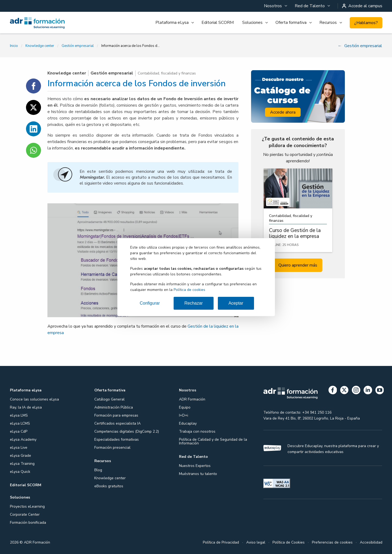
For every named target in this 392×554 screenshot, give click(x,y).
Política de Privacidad (221, 542)
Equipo (185, 407)
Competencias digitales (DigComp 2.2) (127, 431)
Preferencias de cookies (332, 542)
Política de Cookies (289, 542)
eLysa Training (22, 464)
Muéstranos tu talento (198, 474)
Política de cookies (189, 290)
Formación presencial (112, 448)
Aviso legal (256, 542)
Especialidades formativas (117, 439)
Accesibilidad (371, 542)
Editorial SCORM (218, 23)
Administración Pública (114, 407)
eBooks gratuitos (109, 486)
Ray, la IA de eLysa (26, 407)
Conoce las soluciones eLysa (34, 399)
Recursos (328, 23)
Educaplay (188, 423)
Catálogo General (109, 399)
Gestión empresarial (78, 46)
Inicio (14, 46)
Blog (98, 470)
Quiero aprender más (298, 265)
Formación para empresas (116, 415)
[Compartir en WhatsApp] (33, 150)
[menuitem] (275, 6)
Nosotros (273, 6)
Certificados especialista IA (117, 423)
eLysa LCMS (20, 423)
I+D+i (184, 415)
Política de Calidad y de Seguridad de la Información (213, 441)
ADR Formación (192, 399)
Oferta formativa (291, 23)
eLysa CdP (19, 431)
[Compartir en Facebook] (33, 86)
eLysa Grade (20, 456)
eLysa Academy (23, 439)
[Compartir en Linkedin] (33, 129)
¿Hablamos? (366, 23)
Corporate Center (25, 514)
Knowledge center (40, 46)
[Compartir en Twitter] (33, 107)
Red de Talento (310, 6)
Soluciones (252, 23)
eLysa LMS (19, 415)
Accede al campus (362, 6)
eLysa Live (19, 448)
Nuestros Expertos (195, 466)
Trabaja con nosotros (197, 431)
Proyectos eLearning (27, 506)
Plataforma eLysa (172, 23)
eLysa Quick (20, 472)
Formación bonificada (28, 523)
